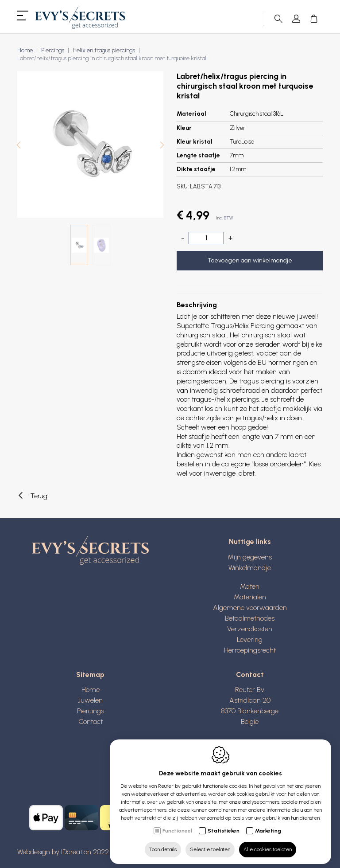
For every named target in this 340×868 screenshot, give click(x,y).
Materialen (250, 597)
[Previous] (19, 146)
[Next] (162, 146)
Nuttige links (250, 542)
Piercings (53, 50)
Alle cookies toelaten (268, 845)
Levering (250, 639)
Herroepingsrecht (250, 650)
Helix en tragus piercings (104, 50)
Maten (250, 586)
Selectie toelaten (210, 845)
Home (25, 50)
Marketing (268, 826)
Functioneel (177, 826)
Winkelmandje (250, 568)
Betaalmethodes (250, 618)
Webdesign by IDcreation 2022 (63, 852)
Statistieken (224, 826)
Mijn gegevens (250, 557)
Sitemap (90, 674)
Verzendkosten (250, 629)
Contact (91, 721)
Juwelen (90, 700)
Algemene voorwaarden (250, 608)
